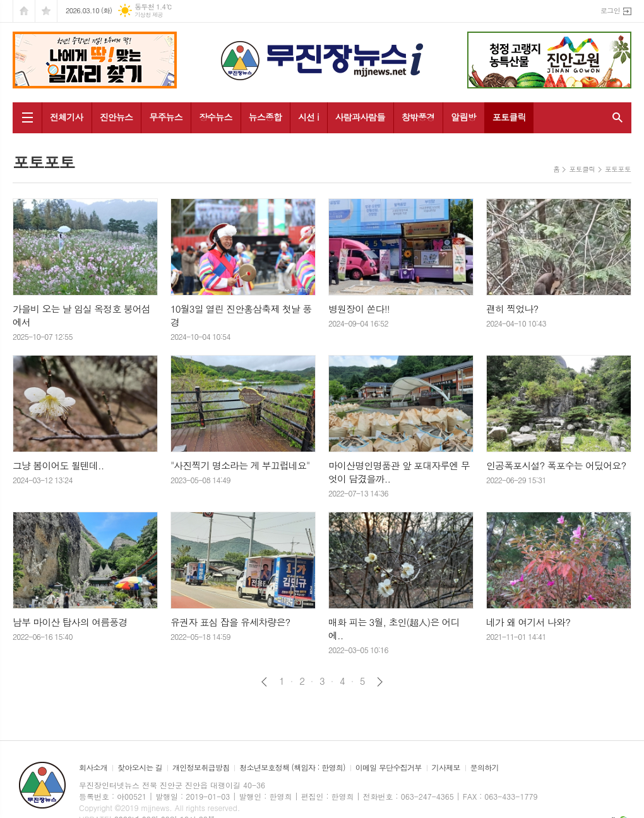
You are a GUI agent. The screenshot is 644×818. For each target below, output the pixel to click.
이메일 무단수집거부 (389, 768)
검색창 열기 (615, 117)
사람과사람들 (360, 117)
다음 (380, 682)
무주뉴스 (166, 117)
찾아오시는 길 (140, 768)
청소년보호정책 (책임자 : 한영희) (292, 768)
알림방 (463, 117)
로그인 (610, 10)
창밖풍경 (418, 117)
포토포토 (618, 169)
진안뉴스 (116, 117)
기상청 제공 (149, 15)
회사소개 (93, 768)
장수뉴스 (216, 117)
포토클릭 (509, 117)
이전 (264, 682)
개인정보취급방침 (201, 768)
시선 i (308, 117)
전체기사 (67, 117)
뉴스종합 (265, 117)
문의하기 (485, 768)
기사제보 (446, 768)
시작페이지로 (24, 11)
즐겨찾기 (46, 11)
